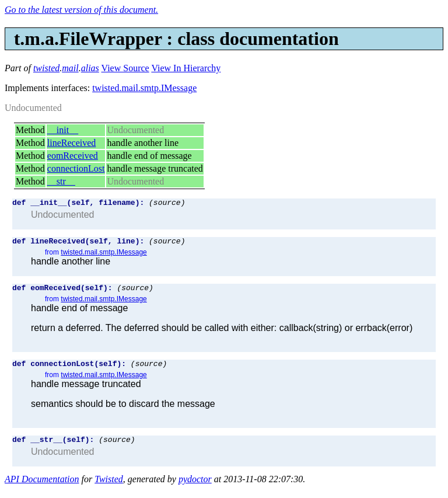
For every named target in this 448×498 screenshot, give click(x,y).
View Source (125, 68)
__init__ (63, 130)
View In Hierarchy (186, 68)
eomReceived (73, 156)
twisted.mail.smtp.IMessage (144, 88)
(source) (167, 204)
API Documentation (42, 488)
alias (90, 68)
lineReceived (72, 143)
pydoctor (195, 488)
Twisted (109, 488)
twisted (46, 68)
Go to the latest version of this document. (81, 10)
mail (70, 68)
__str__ (61, 181)
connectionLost (76, 168)
